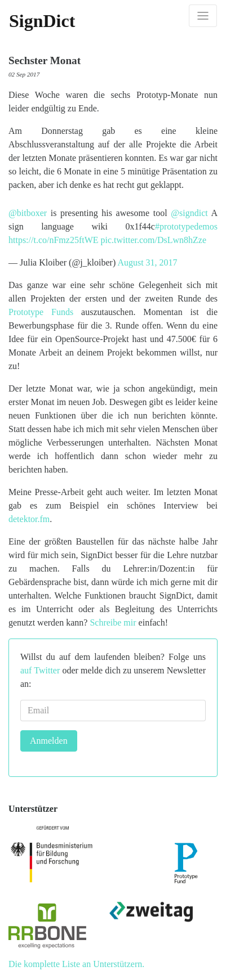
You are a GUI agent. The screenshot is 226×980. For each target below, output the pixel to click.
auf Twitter (40, 670)
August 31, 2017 (147, 262)
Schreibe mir (113, 622)
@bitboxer (28, 213)
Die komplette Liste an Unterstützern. (76, 964)
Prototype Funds (41, 312)
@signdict (189, 213)
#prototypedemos (186, 226)
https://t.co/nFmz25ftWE (54, 240)
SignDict (42, 21)
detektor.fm (29, 519)
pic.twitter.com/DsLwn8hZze (154, 240)
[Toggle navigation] (203, 16)
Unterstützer (33, 809)
